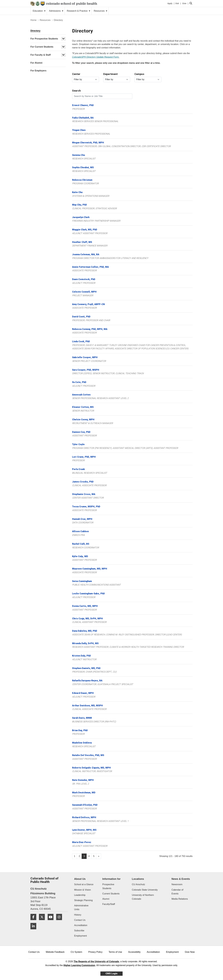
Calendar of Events (177, 892)
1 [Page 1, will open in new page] (75, 856)
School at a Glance (84, 884)
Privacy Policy (95, 952)
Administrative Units (81, 907)
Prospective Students (108, 886)
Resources (100, 11)
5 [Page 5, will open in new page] (94, 856)
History (78, 915)
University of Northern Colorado (143, 897)
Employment (81, 936)
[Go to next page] (99, 856)
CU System (76, 952)
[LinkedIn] (34, 930)
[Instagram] (60, 921)
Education (39, 11)
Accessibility (134, 952)
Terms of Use (115, 952)
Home (33, 20)
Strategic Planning (83, 900)
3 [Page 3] (84, 856)
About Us (80, 879)
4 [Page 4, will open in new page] (89, 856)
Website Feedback (55, 952)
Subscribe (79, 931)
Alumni (106, 899)
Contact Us (80, 920)
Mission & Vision (83, 890)
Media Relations (180, 899)
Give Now (190, 952)
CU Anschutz (138, 884)
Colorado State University (145, 890)
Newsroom (177, 884)
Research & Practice (79, 11)
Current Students (111, 894)
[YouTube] (52, 921)
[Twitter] (43, 921)
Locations (138, 879)
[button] (63, 39)
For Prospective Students (44, 39)
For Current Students (42, 47)
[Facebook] (34, 921)
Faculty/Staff (109, 904)
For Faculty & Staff (41, 55)
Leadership (80, 895)
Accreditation (81, 925)
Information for (111, 879)
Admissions (56, 11)
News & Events (181, 879)
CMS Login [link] (111, 974)
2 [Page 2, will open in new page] (79, 856)
